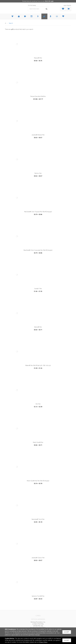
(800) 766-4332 (49, 1)
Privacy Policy (43, 642)
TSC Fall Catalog (32, 5)
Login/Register (67, 5)
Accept (67, 632)
